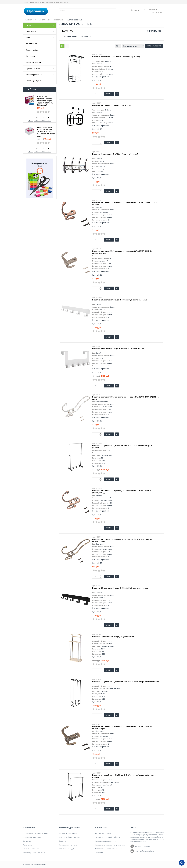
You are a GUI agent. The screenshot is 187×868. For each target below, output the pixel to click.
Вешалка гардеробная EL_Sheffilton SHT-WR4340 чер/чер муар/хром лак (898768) (124, 447)
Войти (135, 10)
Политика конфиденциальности (109, 849)
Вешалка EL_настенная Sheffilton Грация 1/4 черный (115, 154)
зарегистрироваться (61, 2)
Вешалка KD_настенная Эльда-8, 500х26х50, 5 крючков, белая (119, 300)
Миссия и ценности (31, 849)
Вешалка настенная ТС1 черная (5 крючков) (112, 105)
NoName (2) (86, 36)
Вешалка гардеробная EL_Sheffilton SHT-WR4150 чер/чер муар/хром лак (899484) (124, 776)
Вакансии (99, 853)
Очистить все (154, 31)
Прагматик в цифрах (32, 837)
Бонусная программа (68, 845)
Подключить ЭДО (66, 849)
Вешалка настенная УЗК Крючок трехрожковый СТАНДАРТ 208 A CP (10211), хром (125, 398)
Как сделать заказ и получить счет (110, 845)
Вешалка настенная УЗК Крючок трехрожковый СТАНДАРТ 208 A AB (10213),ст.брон (122, 540)
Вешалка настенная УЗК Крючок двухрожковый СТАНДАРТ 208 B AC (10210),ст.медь (122, 492)
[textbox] (81, 11)
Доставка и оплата (103, 833)
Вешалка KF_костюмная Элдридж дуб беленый (113, 637)
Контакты (27, 841)
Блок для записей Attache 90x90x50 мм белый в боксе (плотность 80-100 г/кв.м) (46, 132)
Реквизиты (28, 845)
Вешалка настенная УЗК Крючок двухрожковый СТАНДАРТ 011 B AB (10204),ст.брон (122, 728)
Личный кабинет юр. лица (70, 837)
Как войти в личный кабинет (107, 837)
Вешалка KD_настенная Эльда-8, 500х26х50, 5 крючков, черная (120, 588)
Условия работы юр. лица (34, 853)
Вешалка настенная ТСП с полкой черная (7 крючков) (116, 57)
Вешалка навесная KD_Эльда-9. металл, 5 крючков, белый (118, 349)
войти (48, 2)
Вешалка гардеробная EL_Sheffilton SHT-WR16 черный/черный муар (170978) (126, 682)
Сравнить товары (154, 46)
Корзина (153, 10)
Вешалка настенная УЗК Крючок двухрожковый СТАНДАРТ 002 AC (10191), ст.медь (125, 204)
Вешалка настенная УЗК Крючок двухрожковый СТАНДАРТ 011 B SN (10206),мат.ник (122, 252)
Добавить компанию (68, 833)
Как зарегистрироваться (106, 841)
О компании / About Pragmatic (36, 833)
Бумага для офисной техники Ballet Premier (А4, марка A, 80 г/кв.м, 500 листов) (45, 101)
